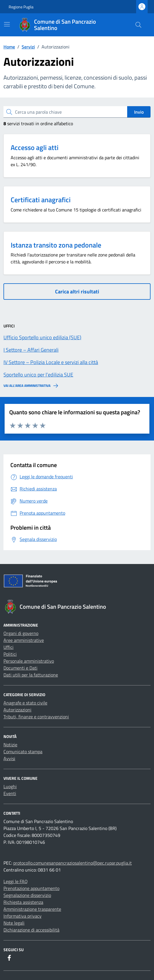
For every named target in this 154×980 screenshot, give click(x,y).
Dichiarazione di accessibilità (31, 930)
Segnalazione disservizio (27, 895)
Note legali (14, 923)
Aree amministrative (24, 640)
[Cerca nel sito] (138, 25)
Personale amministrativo (29, 661)
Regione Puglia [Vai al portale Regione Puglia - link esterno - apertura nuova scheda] (21, 7)
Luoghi (10, 786)
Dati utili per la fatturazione (31, 675)
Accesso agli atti (35, 147)
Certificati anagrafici (41, 200)
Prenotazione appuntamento (31, 888)
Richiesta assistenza (23, 902)
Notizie (10, 745)
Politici (10, 654)
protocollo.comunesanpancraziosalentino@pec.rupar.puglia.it (73, 863)
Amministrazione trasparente (32, 909)
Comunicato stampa (23, 752)
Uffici (9, 647)
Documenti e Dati (20, 668)
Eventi (10, 793)
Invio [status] (139, 112)
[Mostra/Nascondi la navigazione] (7, 24)
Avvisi (9, 758)
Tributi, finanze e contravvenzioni (36, 717)
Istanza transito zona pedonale (56, 245)
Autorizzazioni (17, 710)
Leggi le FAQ (16, 881)
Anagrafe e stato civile (25, 703)
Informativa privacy (22, 916)
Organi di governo (21, 633)
